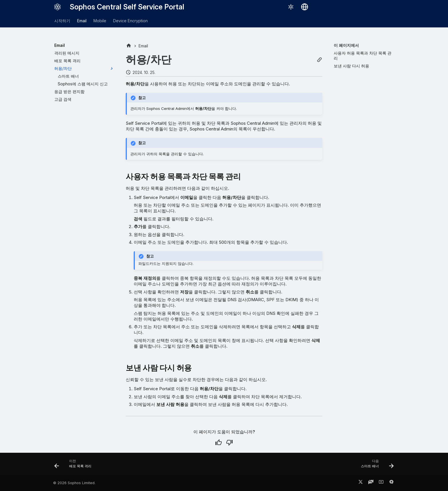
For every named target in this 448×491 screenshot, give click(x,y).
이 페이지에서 (346, 45)
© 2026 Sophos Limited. (74, 483)
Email (82, 21)
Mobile (100, 21)
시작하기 (62, 21)
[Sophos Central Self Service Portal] (57, 7)
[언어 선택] (305, 7)
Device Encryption (130, 21)
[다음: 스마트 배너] (375, 466)
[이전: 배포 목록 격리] (75, 466)
